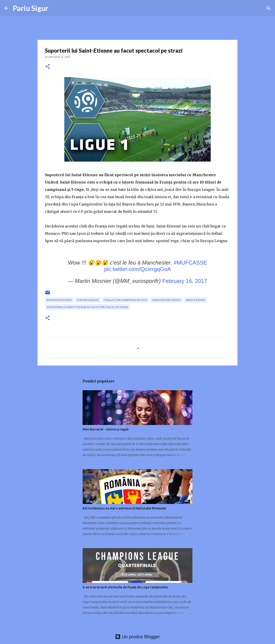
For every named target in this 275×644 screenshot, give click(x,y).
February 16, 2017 (185, 281)
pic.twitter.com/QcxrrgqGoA (137, 269)
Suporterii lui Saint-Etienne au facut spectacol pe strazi (87, 307)
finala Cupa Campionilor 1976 (125, 300)
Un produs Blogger (137, 637)
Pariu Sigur (31, 8)
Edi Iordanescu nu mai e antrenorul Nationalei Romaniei (124, 508)
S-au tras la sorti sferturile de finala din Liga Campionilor (125, 587)
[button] (48, 67)
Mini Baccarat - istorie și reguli (106, 429)
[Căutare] (269, 8)
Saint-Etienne (195, 300)
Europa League (88, 300)
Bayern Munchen (59, 300)
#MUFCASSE (190, 263)
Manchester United (166, 300)
